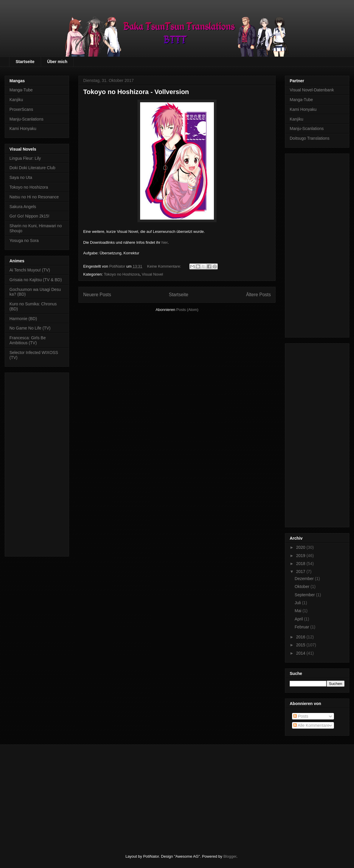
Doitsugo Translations (310, 138)
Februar (303, 627)
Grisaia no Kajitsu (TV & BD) (36, 280)
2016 (301, 637)
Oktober (303, 587)
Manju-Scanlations (26, 119)
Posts (301, 716)
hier (164, 242)
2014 (301, 653)
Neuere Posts (97, 295)
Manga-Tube (21, 90)
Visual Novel (153, 274)
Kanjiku (16, 100)
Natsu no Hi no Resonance (34, 197)
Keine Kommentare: (165, 266)
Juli (298, 603)
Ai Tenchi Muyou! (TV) (30, 270)
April (299, 619)
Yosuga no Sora (24, 241)
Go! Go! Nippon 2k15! (29, 216)
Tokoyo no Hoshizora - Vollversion (136, 92)
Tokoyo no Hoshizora (122, 274)
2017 (301, 571)
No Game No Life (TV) (30, 328)
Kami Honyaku (23, 129)
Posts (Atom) (187, 310)
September (305, 595)
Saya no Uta (21, 177)
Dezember (305, 579)
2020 (301, 547)
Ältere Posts (258, 295)
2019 (301, 556)
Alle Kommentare (311, 725)
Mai (299, 611)
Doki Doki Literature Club (32, 168)
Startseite (25, 62)
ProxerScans (21, 109)
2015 (301, 645)
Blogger (230, 856)
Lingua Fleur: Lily (25, 158)
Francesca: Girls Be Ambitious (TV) (28, 340)
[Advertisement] (37, 463)
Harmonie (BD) (23, 319)
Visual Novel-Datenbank (312, 90)
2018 (301, 564)
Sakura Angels (23, 207)
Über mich (57, 62)
